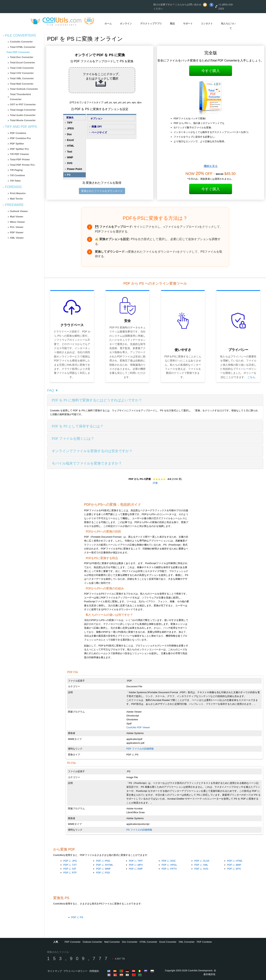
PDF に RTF (70, 873)
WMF (70, 157)
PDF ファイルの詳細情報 (140, 749)
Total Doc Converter (22, 57)
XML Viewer (17, 238)
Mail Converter (112, 942)
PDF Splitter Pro (19, 149)
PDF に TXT (70, 865)
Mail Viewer (17, 217)
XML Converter (187, 942)
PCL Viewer (17, 227)
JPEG (70, 128)
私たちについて (228, 26)
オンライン (126, 24)
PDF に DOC (169, 861)
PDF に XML (201, 865)
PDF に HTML (235, 861)
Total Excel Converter (23, 63)
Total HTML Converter (23, 47)
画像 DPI (97, 127)
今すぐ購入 (211, 71)
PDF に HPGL (169, 865)
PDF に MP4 (136, 865)
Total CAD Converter (22, 68)
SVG (70, 163)
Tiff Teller (15, 181)
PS (69, 175)
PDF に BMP (234, 865)
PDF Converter (73, 942)
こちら (251, 377)
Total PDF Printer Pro (22, 165)
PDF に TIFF (136, 861)
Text (70, 152)
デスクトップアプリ (151, 24)
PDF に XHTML (105, 865)
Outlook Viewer (19, 211)
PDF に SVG (201, 869)
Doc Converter (130, 942)
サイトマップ (55, 971)
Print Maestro (18, 193)
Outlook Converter (93, 942)
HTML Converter (149, 942)
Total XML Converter (22, 78)
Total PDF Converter (18, 52)
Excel (70, 140)
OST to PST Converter (23, 104)
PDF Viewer (17, 232)
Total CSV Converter (22, 73)
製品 (172, 24)
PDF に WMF (103, 869)
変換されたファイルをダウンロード (102, 191)
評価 (155, 483)
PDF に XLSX (202, 861)
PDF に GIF (70, 869)
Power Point (75, 169)
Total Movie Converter (23, 120)
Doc (69, 134)
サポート (188, 24)
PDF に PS (77, 917)
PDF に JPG (70, 861)
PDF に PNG (103, 861)
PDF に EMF (136, 869)
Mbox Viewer (17, 222)
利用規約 (94, 971)
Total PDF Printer (20, 159)
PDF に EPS (234, 869)
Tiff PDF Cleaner (19, 154)
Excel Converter (168, 942)
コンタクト (207, 24)
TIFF (70, 123)
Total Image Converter (23, 110)
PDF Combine (18, 133)
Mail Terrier (17, 199)
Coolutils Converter (21, 42)
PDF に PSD (103, 873)
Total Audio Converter (23, 115)
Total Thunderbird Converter (20, 97)
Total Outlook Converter (24, 89)
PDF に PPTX (169, 869)
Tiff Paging (16, 170)
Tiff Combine (17, 175)
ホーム (108, 24)
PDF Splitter (17, 144)
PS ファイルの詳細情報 (139, 830)
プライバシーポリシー (75, 971)
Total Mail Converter (22, 84)
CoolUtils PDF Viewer (138, 727)
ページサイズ (99, 132)
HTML (71, 146)
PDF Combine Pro (20, 138)
